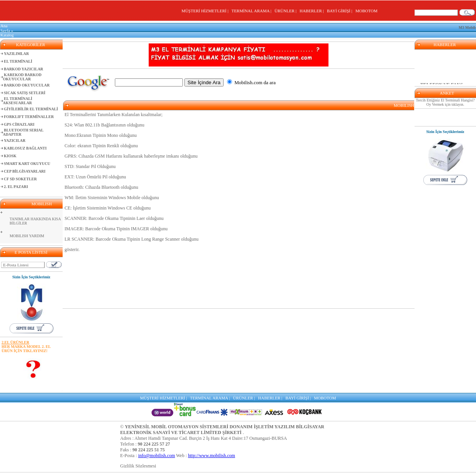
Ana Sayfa (5, 28)
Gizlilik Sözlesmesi (138, 466)
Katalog (7, 35)
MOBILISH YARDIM (27, 236)
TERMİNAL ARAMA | (252, 11)
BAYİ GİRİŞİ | (341, 11)
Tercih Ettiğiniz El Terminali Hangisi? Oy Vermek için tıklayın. (445, 102)
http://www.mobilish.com (211, 456)
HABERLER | (313, 11)
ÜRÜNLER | (287, 11)
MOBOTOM (366, 11)
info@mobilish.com (156, 456)
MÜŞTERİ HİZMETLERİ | (206, 11)
